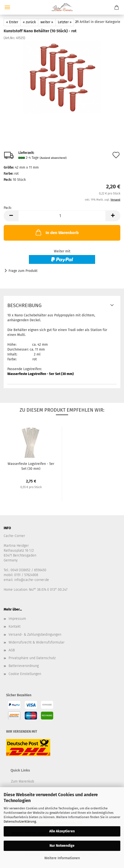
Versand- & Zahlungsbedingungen (35, 635)
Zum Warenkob (23, 781)
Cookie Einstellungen (25, 674)
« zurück (29, 22)
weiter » (47, 22)
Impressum (17, 619)
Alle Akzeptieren (62, 831)
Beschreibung (25, 305)
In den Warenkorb (57, 232)
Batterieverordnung (24, 666)
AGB (12, 650)
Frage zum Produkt (23, 271)
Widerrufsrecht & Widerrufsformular (37, 642)
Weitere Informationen (62, 858)
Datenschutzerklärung (20, 821)
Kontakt (15, 627)
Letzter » (65, 22)
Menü (7, 7)
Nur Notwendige (62, 846)
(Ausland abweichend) (53, 158)
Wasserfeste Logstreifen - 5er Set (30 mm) (41, 374)
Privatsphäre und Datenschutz (32, 658)
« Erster (12, 22)
